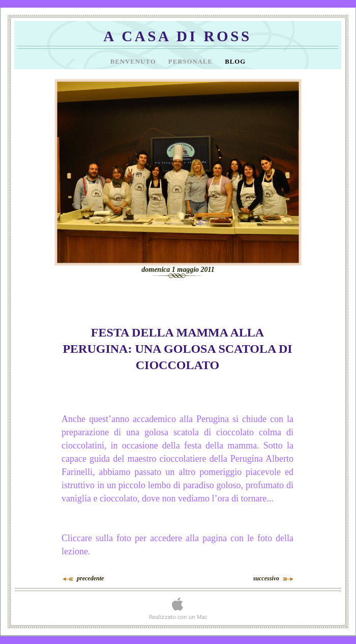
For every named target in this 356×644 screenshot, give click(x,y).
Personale (191, 62)
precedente (90, 578)
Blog (235, 62)
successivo (266, 578)
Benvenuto (134, 62)
